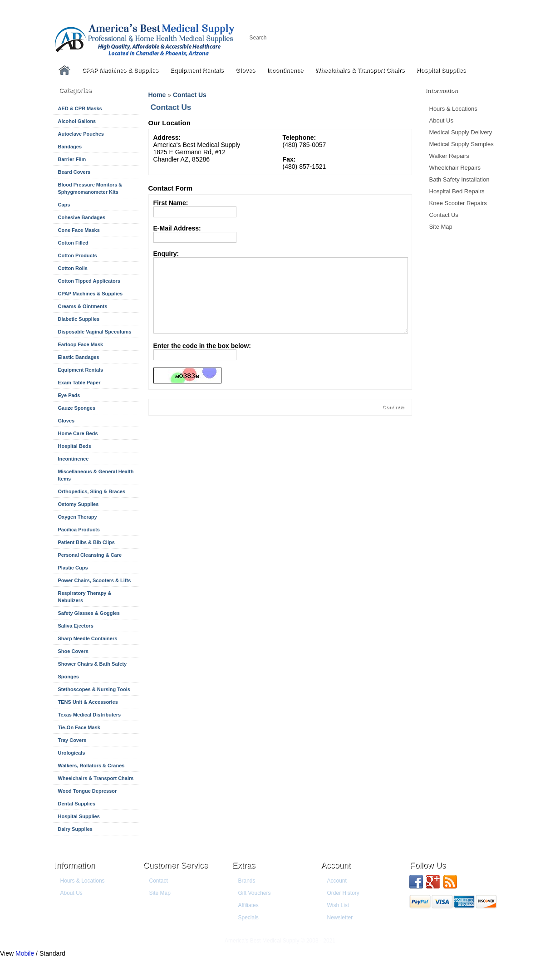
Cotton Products (78, 255)
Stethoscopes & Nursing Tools (94, 689)
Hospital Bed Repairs (457, 191)
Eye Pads (69, 395)
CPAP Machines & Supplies (120, 70)
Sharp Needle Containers (88, 638)
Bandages (70, 147)
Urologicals (72, 753)
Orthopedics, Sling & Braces (92, 491)
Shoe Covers (73, 651)
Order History (343, 893)
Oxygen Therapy (78, 517)
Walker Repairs (449, 156)
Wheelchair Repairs (455, 168)
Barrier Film (72, 159)
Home (157, 95)
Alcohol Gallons (77, 121)
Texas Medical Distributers (90, 715)
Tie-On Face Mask (79, 727)
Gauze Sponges (77, 408)
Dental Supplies (77, 804)
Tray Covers (72, 740)
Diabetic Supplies (79, 319)
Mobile (25, 953)
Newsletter (340, 918)
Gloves (245, 70)
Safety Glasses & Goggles (89, 613)
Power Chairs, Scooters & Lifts (95, 580)
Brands (247, 881)
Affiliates (248, 905)
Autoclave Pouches (81, 134)
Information (75, 865)
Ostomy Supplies (79, 504)
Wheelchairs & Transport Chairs (360, 70)
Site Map (441, 227)
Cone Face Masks (79, 230)
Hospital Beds (75, 446)
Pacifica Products (79, 530)
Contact (159, 881)
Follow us (428, 865)
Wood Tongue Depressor (88, 791)
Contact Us (444, 215)
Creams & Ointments (83, 306)
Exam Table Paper (79, 383)
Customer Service (176, 865)
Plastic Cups (73, 568)
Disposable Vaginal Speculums (95, 332)
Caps (64, 205)
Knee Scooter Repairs (458, 203)
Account (336, 865)
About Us (441, 120)
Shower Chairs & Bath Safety (93, 664)
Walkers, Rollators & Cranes (91, 766)
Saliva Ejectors (76, 626)
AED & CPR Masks (80, 108)
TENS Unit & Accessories (88, 702)
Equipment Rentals (197, 70)
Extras (244, 865)
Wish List (338, 905)
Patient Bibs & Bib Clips (86, 542)
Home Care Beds (78, 433)
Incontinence (285, 70)
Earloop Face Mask (81, 344)
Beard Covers (74, 172)
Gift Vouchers (255, 893)
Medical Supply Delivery (461, 132)
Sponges (69, 677)
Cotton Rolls (73, 268)
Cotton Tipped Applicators (89, 281)
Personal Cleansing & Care (90, 555)
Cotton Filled (73, 243)
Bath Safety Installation (459, 179)
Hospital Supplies (441, 70)
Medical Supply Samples (462, 144)
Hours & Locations (453, 109)
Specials (248, 918)
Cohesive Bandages (82, 217)
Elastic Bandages (79, 357)
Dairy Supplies (75, 829)
